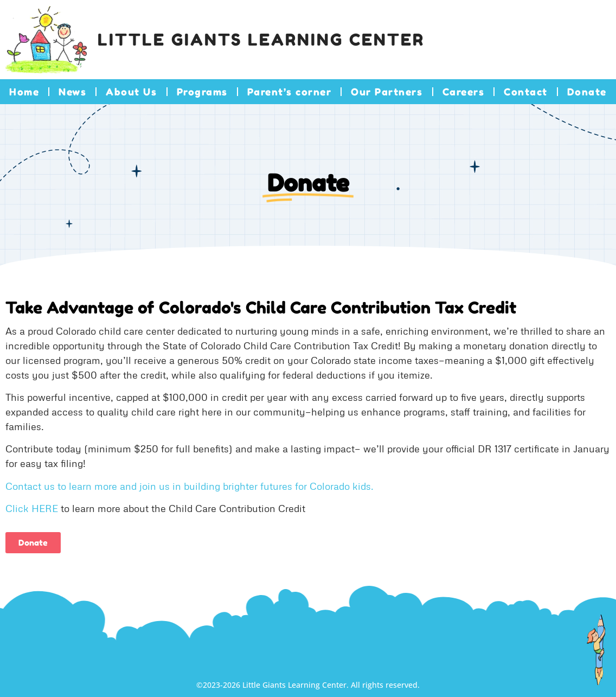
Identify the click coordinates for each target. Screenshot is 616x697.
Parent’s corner (290, 92)
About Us (131, 92)
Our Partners (387, 92)
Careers (464, 92)
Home (24, 92)
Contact (526, 92)
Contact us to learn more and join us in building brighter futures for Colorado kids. (190, 486)
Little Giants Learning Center (261, 40)
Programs (202, 92)
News (72, 92)
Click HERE (32, 508)
